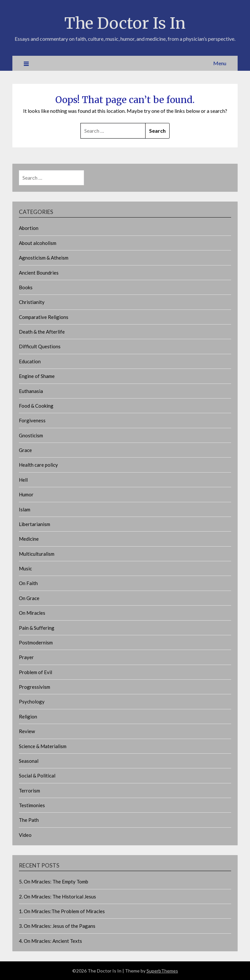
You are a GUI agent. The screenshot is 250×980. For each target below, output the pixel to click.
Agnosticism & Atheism (44, 258)
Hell (23, 480)
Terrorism (29, 791)
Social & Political (37, 776)
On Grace (29, 598)
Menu (220, 63)
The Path (29, 820)
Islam (25, 509)
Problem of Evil (35, 672)
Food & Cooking (36, 406)
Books (26, 287)
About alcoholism (38, 243)
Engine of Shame (37, 376)
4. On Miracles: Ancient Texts (50, 941)
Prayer (26, 657)
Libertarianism (35, 524)
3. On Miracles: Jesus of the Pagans (57, 926)
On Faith (28, 583)
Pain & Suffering (37, 628)
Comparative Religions (44, 317)
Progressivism (35, 687)
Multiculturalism (37, 554)
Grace (25, 450)
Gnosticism (31, 435)
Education (30, 361)
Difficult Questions (40, 346)
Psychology (32, 701)
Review (27, 731)
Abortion (29, 228)
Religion (28, 716)
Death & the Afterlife (42, 332)
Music (25, 568)
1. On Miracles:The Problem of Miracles (62, 911)
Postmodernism (36, 642)
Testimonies (32, 805)
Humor (26, 494)
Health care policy (38, 465)
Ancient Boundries (39, 273)
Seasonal (29, 761)
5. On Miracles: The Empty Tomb (54, 882)
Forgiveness (32, 420)
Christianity (32, 302)
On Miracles (32, 613)
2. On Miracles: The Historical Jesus (57, 897)
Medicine (29, 539)
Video (25, 835)
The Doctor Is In (125, 23)
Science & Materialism (43, 746)
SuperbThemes (162, 971)
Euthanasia (31, 391)
